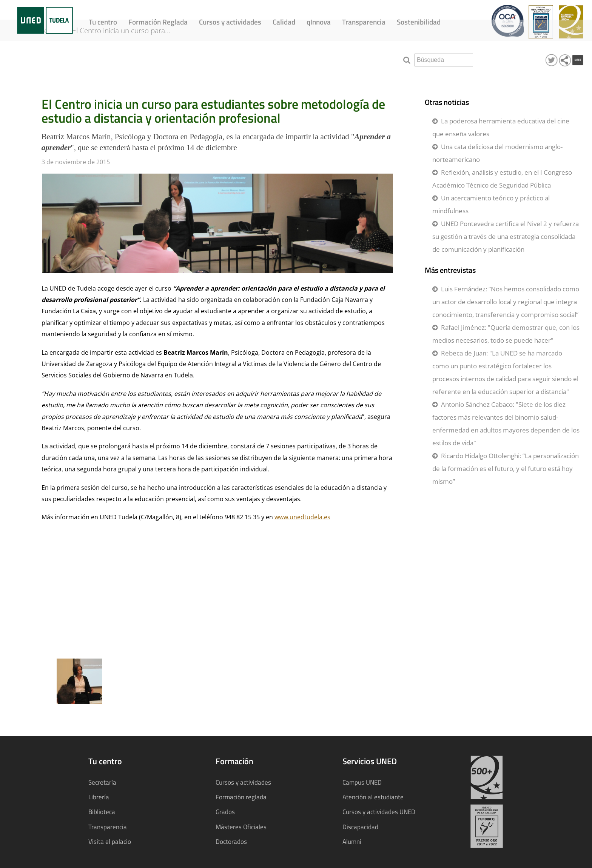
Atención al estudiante (373, 797)
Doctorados (231, 841)
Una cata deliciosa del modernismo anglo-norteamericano (497, 153)
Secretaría (102, 782)
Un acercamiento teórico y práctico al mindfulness (491, 204)
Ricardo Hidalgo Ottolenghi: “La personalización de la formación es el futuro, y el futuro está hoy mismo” (506, 469)
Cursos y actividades (230, 22)
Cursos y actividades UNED (379, 812)
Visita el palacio (110, 841)
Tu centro (103, 22)
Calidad (284, 22)
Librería (99, 797)
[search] (444, 60)
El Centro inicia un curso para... (130, 57)
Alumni (352, 841)
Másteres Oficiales (241, 827)
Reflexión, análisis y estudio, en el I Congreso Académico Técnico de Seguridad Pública (502, 179)
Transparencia (364, 22)
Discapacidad (360, 827)
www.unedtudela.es (302, 517)
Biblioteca (102, 812)
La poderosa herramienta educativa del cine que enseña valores (501, 127)
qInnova (319, 22)
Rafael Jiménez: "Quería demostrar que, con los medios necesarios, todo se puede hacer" (506, 334)
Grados (225, 812)
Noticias (52, 57)
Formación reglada (241, 797)
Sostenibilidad (419, 22)
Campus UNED (362, 782)
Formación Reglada (158, 22)
